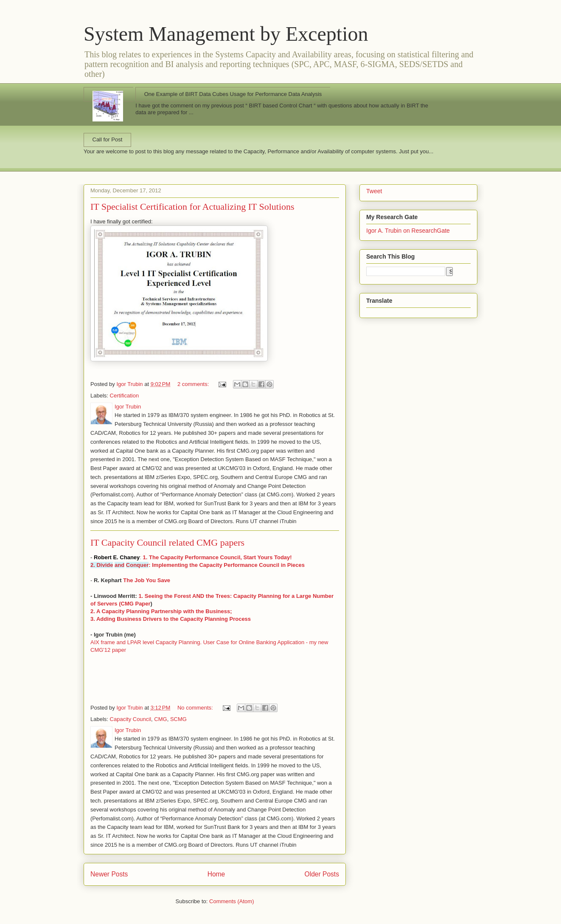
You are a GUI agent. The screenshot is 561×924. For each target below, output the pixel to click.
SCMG (178, 719)
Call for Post (108, 139)
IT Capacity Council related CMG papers (167, 542)
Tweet (374, 191)
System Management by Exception (226, 34)
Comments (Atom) (231, 901)
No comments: (196, 708)
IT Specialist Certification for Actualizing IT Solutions (192, 207)
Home (216, 874)
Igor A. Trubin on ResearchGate (408, 231)
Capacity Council (131, 719)
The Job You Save (147, 580)
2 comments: (194, 384)
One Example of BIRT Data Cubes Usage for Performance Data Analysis (233, 94)
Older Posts (322, 874)
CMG (160, 719)
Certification (125, 396)
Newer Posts (109, 874)
